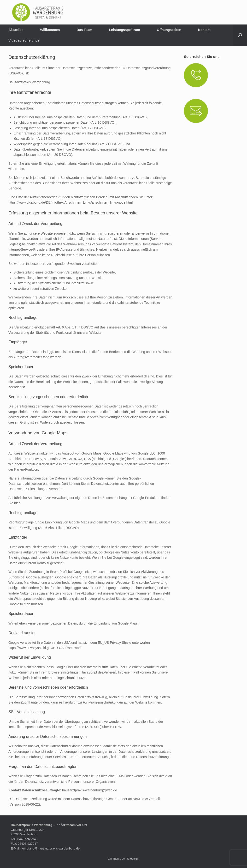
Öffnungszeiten (169, 30)
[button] (240, 35)
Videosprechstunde (24, 40)
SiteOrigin (133, 859)
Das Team (85, 30)
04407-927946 (27, 839)
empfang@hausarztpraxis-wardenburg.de (51, 848)
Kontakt (204, 30)
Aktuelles (16, 30)
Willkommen (50, 30)
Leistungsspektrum (125, 30)
